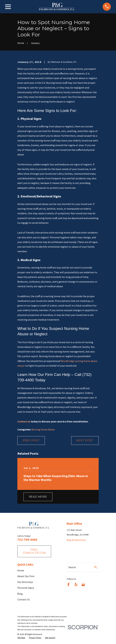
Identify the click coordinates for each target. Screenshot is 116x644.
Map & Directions (76, 540)
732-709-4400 (27, 540)
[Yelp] (76, 585)
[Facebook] (69, 585)
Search (72, 567)
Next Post (85, 440)
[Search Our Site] (96, 567)
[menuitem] (21, 638)
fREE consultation (34, 551)
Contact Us (24, 599)
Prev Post (31, 440)
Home (21, 570)
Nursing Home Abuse (43, 429)
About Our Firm (26, 576)
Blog (20, 594)
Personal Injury (26, 588)
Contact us (24, 421)
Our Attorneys (25, 582)
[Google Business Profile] (83, 585)
